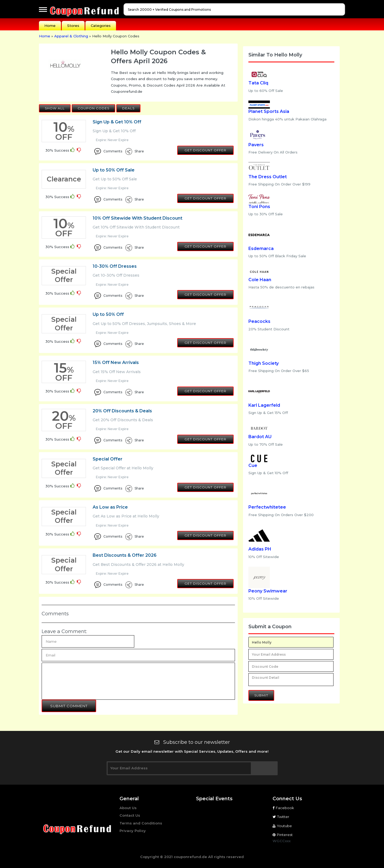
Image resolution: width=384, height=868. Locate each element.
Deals (128, 108)
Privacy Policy (133, 831)
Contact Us (130, 815)
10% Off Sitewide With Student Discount (137, 218)
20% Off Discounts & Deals (122, 411)
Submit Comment (69, 706)
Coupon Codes (93, 108)
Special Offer (108, 459)
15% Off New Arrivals (116, 362)
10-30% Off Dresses (115, 266)
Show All (55, 108)
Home (50, 26)
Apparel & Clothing (71, 36)
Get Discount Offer (205, 150)
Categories (101, 26)
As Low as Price (110, 507)
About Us (128, 808)
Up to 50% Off (108, 314)
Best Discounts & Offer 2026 (125, 555)
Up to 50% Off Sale (114, 170)
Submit (261, 695)
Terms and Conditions (141, 823)
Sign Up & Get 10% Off (117, 122)
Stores (73, 26)
